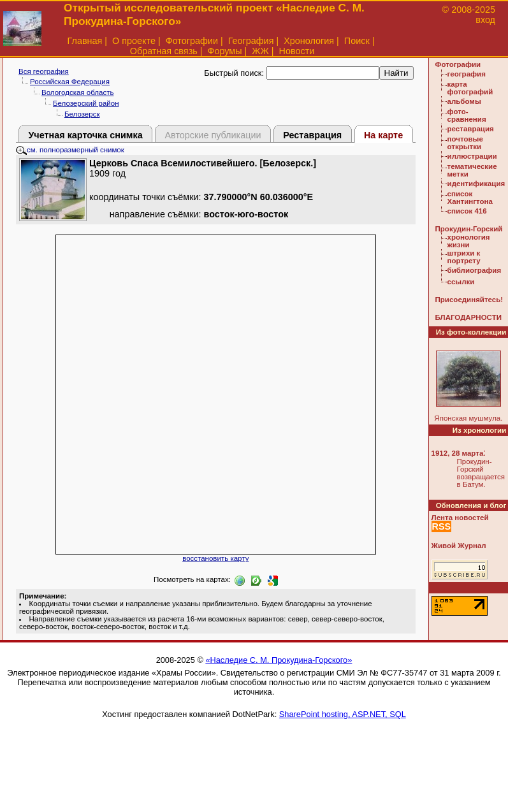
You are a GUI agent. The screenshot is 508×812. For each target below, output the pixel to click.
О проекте (134, 41)
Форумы (224, 51)
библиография (475, 270)
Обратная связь (164, 51)
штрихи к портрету (464, 257)
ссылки (461, 282)
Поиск (357, 41)
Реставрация (312, 135)
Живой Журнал (459, 546)
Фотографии (192, 41)
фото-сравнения (467, 115)
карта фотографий (470, 88)
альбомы (464, 101)
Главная (85, 41)
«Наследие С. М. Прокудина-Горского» (279, 660)
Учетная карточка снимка (85, 135)
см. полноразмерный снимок (70, 150)
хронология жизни (469, 241)
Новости (297, 51)
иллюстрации (472, 156)
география (467, 74)
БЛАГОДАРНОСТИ (468, 317)
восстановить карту (215, 558)
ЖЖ (260, 51)
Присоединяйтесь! (469, 300)
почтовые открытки (465, 143)
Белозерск (82, 114)
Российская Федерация (70, 82)
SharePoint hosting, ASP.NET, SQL (343, 714)
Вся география (44, 71)
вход (485, 20)
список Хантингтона (470, 198)
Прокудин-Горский (469, 229)
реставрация (471, 129)
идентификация (476, 184)
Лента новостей (460, 518)
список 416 (467, 211)
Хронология (309, 41)
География (251, 41)
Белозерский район (86, 103)
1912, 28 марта (458, 453)
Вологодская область (77, 92)
